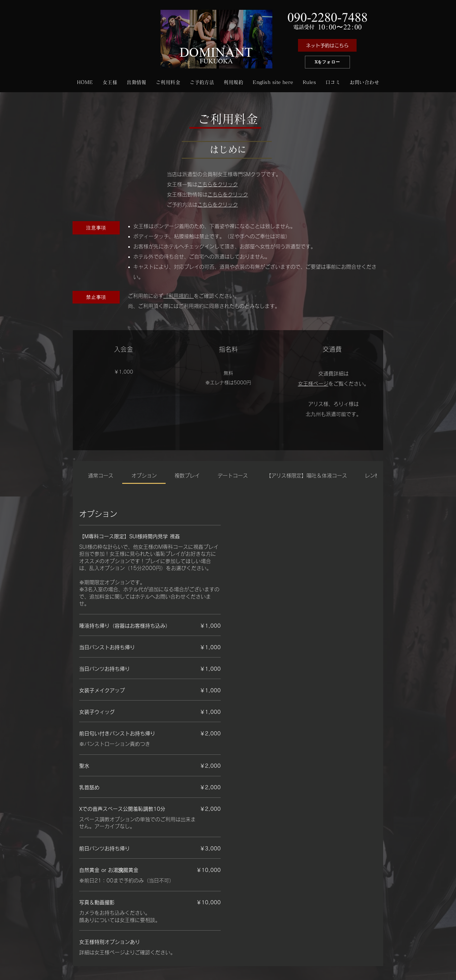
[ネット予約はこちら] (327, 45)
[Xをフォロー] (327, 62)
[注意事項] (96, 228)
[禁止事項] (96, 297)
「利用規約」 (179, 296)
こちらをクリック (218, 184)
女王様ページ (313, 384)
